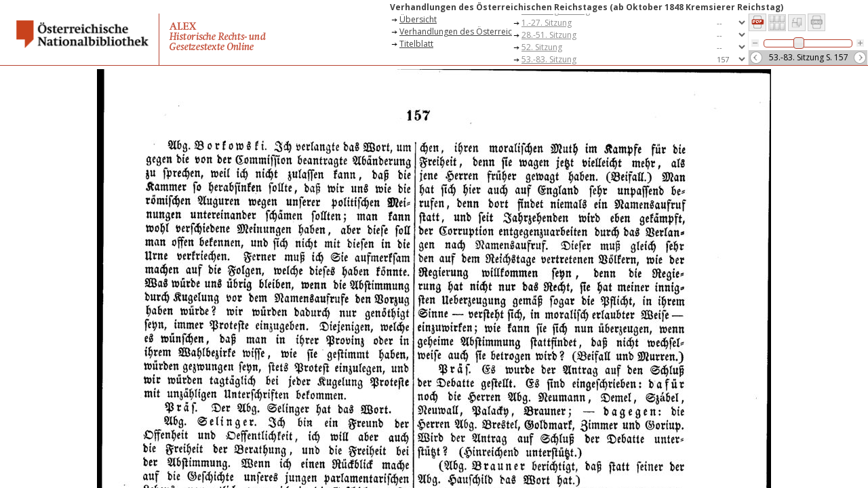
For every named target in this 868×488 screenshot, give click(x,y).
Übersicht (418, 19)
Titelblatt (416, 44)
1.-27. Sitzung (547, 23)
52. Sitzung (542, 47)
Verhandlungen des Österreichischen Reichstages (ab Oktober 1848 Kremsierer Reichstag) (456, 32)
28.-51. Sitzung (549, 35)
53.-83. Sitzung (549, 59)
